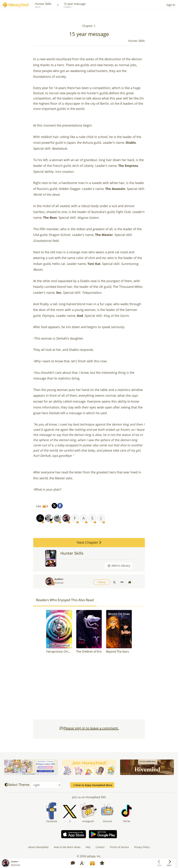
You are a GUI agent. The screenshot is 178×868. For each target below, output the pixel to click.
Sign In (171, 5)
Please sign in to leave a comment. (89, 728)
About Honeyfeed (38, 847)
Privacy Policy (142, 847)
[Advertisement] (89, 688)
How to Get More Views (67, 847)
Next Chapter (89, 542)
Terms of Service (119, 847)
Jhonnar (59, 583)
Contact (100, 847)
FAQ (88, 847)
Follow (102, 582)
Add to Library (119, 566)
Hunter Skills (43, 4)
